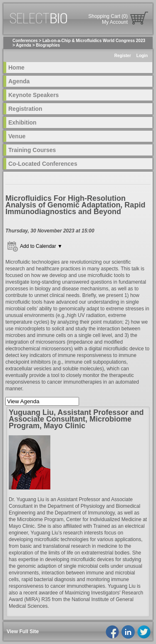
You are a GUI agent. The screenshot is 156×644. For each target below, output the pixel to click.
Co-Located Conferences (43, 164)
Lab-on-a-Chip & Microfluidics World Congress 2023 (94, 41)
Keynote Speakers (33, 95)
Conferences (25, 41)
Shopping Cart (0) (108, 16)
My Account (115, 22)
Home (16, 67)
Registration (25, 109)
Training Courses (32, 150)
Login (142, 56)
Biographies (48, 45)
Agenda (24, 45)
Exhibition (22, 122)
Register (123, 56)
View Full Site (23, 632)
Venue (17, 136)
